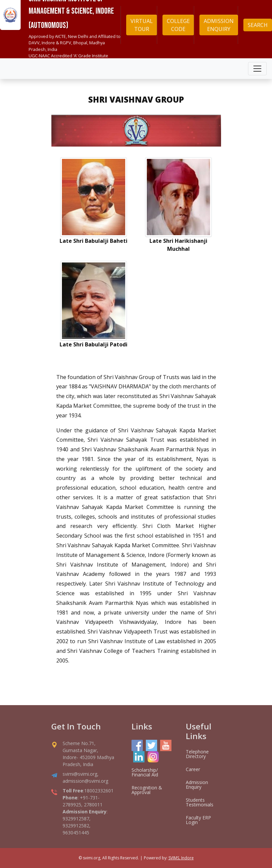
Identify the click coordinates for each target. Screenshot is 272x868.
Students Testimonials (200, 802)
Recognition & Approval (147, 790)
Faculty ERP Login (198, 820)
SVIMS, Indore (181, 858)
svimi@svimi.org (80, 774)
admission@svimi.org (85, 781)
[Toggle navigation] (257, 69)
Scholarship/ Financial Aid (145, 772)
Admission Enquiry (197, 785)
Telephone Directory (197, 754)
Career (193, 769)
